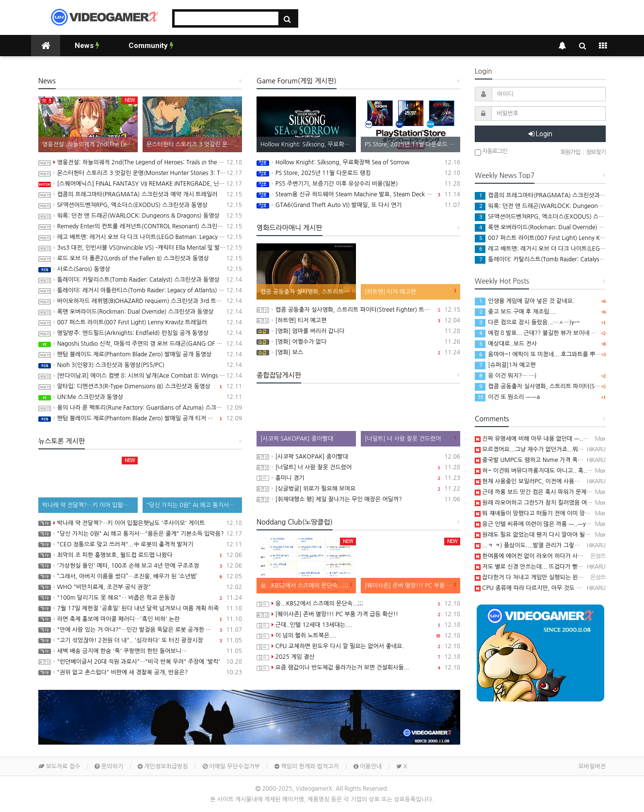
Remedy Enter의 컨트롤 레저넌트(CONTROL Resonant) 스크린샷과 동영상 (140, 226)
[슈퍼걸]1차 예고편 (505, 365)
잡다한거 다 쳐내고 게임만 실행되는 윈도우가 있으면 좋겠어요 (555, 577)
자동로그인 (491, 152)
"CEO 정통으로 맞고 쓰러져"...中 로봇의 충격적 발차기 (140, 544)
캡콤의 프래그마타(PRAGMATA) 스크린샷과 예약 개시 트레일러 (140, 194)
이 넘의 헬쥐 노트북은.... (358, 636)
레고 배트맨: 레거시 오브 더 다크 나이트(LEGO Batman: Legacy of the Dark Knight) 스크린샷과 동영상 (140, 237)
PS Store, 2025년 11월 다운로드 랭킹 (358, 173)
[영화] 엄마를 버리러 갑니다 (358, 331)
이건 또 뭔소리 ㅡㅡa (507, 397)
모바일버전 (592, 766)
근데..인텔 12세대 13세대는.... (358, 625)
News (87, 46)
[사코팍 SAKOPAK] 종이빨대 (358, 457)
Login (540, 134)
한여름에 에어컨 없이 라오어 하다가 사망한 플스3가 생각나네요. (558, 556)
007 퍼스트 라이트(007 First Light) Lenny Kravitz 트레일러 (140, 322)
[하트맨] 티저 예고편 (358, 320)
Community (151, 46)
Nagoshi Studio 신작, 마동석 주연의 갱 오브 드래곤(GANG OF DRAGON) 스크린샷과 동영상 (140, 344)
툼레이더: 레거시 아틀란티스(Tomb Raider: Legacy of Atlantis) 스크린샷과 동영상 (140, 290)
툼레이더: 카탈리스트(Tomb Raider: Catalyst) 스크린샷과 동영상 (140, 280)
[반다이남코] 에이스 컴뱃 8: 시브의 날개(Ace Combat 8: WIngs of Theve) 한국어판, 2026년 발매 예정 (140, 376)
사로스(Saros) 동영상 (140, 269)
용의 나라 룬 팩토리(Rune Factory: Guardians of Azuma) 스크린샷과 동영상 (140, 408)
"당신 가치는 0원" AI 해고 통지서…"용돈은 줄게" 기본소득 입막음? (140, 534)
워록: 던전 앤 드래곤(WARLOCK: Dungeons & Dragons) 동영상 (140, 216)
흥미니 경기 (358, 478)
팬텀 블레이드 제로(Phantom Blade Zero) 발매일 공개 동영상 (140, 354)
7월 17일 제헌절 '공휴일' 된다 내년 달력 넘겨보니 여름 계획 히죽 (140, 608)
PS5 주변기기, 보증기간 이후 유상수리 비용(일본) (358, 184)
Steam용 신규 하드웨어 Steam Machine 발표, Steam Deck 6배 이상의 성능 (358, 194)
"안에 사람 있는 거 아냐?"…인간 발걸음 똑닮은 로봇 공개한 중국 (140, 630)
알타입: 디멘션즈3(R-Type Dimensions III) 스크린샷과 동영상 (140, 386)
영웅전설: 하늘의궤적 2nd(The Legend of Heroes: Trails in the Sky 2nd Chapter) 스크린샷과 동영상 (140, 162)
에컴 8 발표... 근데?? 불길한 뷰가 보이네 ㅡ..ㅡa (542, 333)
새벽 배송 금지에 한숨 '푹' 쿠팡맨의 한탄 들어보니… (140, 651)
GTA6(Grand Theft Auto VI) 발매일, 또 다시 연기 (358, 205)
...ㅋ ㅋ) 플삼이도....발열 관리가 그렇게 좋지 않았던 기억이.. (553, 545)
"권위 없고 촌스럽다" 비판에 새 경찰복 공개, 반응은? (140, 672)
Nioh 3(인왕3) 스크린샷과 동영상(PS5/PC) (140, 365)
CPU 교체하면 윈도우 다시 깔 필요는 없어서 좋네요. (358, 646)
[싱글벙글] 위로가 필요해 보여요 (358, 489)
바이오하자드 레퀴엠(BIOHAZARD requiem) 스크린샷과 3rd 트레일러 (140, 301)
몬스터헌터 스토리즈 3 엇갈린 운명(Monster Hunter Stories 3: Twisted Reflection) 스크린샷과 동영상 (140, 173)
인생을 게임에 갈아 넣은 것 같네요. (525, 301)
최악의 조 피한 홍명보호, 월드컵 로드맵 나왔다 (140, 555)
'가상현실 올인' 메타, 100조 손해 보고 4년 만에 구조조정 (140, 566)
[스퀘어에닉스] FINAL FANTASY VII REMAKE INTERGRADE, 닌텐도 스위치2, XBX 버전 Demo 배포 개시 (140, 184)
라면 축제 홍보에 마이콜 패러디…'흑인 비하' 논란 (140, 619)
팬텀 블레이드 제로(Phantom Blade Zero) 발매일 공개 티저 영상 (140, 418)
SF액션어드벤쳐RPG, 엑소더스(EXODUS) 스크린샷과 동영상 (140, 205)
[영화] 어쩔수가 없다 (358, 342)
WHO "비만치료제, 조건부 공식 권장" (140, 587)
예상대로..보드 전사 (506, 344)
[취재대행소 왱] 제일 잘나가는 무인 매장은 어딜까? (358, 499)
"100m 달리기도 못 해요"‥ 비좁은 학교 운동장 (140, 598)
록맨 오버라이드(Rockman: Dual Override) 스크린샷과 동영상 (140, 312)
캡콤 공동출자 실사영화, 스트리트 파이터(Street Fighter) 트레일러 (358, 310)
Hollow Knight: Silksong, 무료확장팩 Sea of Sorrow (358, 162)
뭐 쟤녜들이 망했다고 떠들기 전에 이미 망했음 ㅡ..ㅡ (543, 513)
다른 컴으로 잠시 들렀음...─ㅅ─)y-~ (527, 322)
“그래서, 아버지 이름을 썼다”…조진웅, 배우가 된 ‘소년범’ (140, 576)
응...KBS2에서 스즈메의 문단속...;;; (358, 604)
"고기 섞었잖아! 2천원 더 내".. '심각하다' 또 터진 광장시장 (140, 640)
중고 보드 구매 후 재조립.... (515, 312)
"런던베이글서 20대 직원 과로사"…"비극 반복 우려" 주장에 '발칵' (140, 662)
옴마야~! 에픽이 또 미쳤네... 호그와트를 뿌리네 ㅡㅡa (548, 354)
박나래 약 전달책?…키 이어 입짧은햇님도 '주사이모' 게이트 (140, 523)
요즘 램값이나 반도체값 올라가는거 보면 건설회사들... (358, 668)
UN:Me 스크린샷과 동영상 (140, 397)
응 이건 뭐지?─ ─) (506, 376)
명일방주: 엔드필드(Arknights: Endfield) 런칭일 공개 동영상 (140, 333)
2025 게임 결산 (358, 657)
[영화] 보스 (358, 352)
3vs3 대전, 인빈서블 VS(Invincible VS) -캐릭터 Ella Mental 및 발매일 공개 (140, 248)
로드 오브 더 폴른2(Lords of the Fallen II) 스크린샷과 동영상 (140, 258)
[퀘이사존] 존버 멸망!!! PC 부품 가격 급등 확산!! (358, 614)
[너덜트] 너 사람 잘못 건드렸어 (358, 467)
